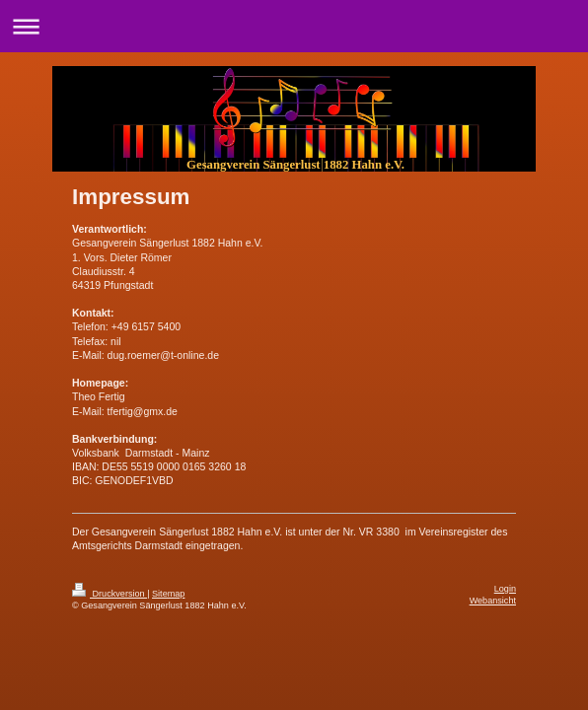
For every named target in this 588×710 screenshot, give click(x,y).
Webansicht (493, 601)
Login (505, 589)
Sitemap (168, 594)
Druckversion (110, 594)
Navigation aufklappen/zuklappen (294, 26)
